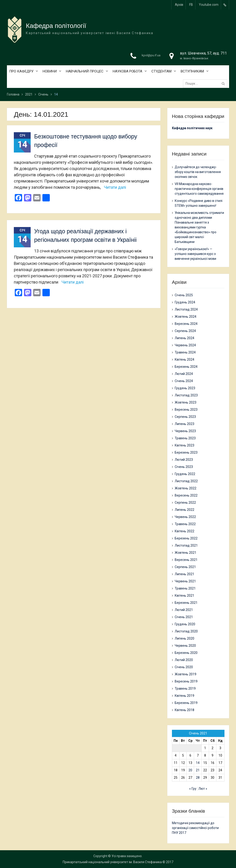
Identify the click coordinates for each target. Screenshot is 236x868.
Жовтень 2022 (186, 488)
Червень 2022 (185, 517)
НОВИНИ (50, 71)
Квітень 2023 (184, 445)
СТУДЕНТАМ (161, 71)
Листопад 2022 (186, 481)
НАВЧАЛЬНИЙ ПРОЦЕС (85, 71)
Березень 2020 (186, 653)
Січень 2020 (184, 667)
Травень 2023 (185, 438)
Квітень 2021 (184, 596)
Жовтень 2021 (186, 553)
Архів (179, 5)
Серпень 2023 (185, 417)
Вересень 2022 (186, 495)
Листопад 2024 (186, 309)
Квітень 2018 (184, 710)
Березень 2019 (186, 703)
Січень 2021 (184, 617)
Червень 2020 (185, 646)
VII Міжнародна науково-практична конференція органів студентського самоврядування (199, 189)
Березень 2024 (186, 367)
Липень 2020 (184, 638)
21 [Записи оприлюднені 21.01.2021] (198, 770)
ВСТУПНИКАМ (192, 71)
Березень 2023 (186, 452)
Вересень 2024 (186, 324)
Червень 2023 (185, 431)
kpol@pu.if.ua (151, 55)
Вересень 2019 (186, 681)
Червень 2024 (185, 345)
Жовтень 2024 (186, 317)
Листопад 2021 (186, 545)
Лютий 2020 (184, 660)
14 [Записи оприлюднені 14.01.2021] (198, 763)
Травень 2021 (185, 588)
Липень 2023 (184, 424)
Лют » (203, 789)
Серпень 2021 (185, 567)
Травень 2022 (185, 524)
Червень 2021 (185, 581)
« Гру (193, 789)
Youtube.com (209, 5)
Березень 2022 (186, 538)
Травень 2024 (185, 352)
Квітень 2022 (184, 531)
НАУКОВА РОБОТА (127, 71)
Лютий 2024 (184, 374)
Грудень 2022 (185, 474)
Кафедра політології (56, 26)
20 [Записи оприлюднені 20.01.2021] (190, 770)
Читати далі (115, 187)
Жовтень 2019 (186, 674)
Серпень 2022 (185, 503)
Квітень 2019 (184, 696)
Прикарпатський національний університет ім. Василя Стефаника (112, 862)
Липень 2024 (184, 338)
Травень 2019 (185, 688)
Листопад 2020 (186, 631)
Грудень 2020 (185, 624)
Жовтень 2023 (186, 402)
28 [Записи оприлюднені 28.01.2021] (198, 778)
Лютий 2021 (184, 610)
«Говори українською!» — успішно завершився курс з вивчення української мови (195, 254)
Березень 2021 (186, 603)
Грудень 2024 (185, 302)
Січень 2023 (184, 467)
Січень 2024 (184, 381)
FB (191, 5)
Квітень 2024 (184, 359)
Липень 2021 (184, 574)
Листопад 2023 (186, 395)
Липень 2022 (184, 510)
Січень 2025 (184, 295)
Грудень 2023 (185, 388)
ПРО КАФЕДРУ (21, 71)
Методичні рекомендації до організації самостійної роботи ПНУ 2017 (195, 828)
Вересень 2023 (186, 410)
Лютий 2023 (184, 460)
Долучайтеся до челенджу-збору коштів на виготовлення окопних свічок (198, 172)
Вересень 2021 (186, 560)
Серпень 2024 (185, 331)
